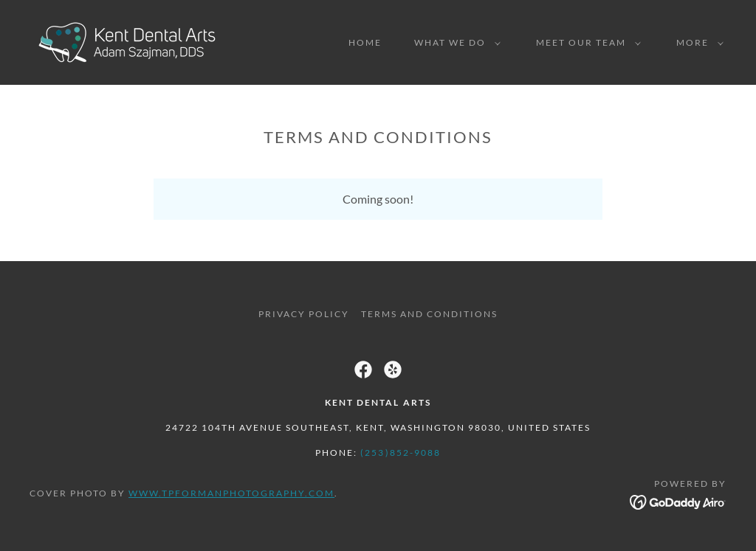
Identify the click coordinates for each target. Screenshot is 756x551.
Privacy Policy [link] (304, 314)
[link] (128, 41)
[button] (454, 43)
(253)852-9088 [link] (400, 453)
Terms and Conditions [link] (429, 314)
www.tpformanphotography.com (231, 493)
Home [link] (365, 42)
